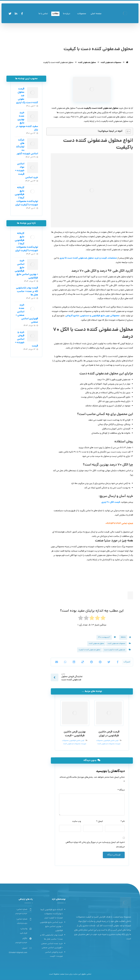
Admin (123, 637)
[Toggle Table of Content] (127, 131)
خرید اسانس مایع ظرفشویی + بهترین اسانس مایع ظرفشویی (51, 927)
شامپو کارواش (72, 316)
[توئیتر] (10, 14)
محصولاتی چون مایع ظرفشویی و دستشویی (100, 316)
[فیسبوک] (22, 14)
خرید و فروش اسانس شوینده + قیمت (54, 954)
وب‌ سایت (77, 821)
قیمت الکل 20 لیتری (111, 502)
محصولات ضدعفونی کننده (116, 644)
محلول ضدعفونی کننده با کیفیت (89, 650)
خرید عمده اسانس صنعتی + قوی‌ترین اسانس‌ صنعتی (52, 946)
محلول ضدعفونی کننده (96, 644)
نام (123, 821)
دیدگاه (121, 790)
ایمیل (100, 821)
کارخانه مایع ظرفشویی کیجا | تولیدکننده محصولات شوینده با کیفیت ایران (52, 914)
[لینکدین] (16, 14)
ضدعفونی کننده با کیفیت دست (115, 650)
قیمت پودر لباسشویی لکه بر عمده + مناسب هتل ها (27, 291)
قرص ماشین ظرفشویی (111, 741)
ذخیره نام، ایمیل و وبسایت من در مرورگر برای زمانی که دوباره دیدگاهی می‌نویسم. (95, 845)
